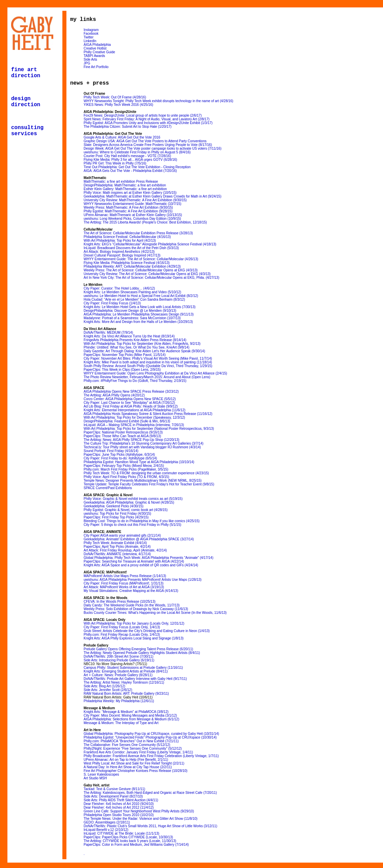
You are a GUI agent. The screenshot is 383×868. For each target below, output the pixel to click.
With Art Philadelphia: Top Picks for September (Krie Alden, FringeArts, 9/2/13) (142, 344)
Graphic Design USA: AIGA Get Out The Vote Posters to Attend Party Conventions (145, 141)
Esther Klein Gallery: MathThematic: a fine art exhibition (125, 189)
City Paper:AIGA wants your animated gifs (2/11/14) (122, 535)
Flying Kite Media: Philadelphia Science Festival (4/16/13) (127, 263)
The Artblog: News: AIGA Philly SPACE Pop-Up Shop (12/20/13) (131, 440)
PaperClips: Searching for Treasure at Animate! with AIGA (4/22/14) (134, 561)
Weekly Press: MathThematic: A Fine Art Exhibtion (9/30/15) (128, 207)
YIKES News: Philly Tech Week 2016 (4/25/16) (118, 105)
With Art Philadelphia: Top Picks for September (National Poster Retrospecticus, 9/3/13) (149, 429)
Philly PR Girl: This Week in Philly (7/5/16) (115, 163)
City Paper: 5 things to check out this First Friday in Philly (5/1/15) (132, 525)
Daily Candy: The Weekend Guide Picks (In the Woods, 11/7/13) (132, 605)
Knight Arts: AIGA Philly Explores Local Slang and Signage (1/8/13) (134, 638)
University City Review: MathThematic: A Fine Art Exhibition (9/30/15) (135, 200)
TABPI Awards (94, 56)
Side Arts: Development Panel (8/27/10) (113, 796)
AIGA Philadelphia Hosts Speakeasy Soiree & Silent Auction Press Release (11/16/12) (148, 414)
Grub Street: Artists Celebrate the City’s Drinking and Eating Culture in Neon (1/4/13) (147, 631)
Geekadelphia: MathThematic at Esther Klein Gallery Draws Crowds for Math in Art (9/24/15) (153, 196)
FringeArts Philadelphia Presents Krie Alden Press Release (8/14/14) (135, 340)
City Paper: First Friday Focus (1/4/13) (112, 303)
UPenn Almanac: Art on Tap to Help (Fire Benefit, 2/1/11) (126, 760)
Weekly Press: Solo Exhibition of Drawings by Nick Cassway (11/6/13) (136, 609)
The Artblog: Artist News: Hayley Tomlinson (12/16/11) (124, 682)
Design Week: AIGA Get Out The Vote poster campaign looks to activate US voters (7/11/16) (153, 148)
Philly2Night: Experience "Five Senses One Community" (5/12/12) (133, 749)
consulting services (27, 131)
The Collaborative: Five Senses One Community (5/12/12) (127, 745)
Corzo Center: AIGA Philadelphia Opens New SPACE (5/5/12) (130, 399)
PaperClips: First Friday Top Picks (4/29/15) (116, 517)
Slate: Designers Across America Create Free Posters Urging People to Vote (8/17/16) (148, 145)
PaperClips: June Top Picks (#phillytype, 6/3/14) (119, 455)
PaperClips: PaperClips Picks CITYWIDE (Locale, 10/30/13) (128, 837)
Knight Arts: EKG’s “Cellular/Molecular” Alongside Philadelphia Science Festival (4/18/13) (150, 244)
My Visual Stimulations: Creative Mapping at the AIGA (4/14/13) (131, 591)
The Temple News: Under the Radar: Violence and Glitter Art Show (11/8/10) (141, 819)
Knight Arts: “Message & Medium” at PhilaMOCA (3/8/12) (126, 712)
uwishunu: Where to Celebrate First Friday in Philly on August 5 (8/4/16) (137, 152)
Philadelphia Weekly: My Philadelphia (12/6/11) (119, 701)
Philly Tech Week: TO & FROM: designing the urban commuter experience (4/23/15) (146, 473)
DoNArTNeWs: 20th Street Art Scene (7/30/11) (119, 656)
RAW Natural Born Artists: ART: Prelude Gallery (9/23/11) (126, 694)
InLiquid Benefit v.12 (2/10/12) (106, 830)
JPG (87, 63)
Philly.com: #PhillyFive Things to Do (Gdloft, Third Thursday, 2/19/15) (135, 381)
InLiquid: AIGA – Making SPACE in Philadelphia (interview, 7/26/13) (134, 425)
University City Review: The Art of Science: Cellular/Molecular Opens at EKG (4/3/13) (147, 274)
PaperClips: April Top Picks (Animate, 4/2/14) (117, 547)
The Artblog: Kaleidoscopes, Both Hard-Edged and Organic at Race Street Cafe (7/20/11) (150, 793)
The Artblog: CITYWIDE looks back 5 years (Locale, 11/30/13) (130, 841)
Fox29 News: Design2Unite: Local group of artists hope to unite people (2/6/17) (143, 115)
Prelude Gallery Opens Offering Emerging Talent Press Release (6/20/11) (138, 649)
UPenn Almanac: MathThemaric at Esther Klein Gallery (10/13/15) (133, 215)
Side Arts (90, 59)
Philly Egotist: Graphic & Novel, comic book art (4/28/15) (126, 510)
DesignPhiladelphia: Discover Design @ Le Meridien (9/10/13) (130, 311)
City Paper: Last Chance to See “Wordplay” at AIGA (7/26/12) (129, 403)
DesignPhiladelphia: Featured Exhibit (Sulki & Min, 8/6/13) (127, 421)
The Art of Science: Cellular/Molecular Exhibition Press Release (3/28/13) (138, 233)
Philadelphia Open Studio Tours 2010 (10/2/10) (119, 815)
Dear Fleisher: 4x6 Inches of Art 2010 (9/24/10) (119, 804)
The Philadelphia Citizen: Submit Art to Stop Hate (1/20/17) (128, 127)
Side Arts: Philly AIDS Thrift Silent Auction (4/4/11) (121, 800)
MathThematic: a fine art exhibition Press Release (121, 182)
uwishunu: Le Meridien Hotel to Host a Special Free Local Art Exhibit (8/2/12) (141, 296)
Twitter (89, 37)
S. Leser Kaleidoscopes (101, 774)
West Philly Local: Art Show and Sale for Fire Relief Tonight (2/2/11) (134, 763)
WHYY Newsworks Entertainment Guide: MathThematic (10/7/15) (132, 204)
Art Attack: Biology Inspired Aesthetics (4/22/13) (119, 252)
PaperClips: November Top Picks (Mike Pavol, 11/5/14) (125, 355)
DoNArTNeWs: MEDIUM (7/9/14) (108, 333)
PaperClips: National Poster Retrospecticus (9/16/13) (123, 432)
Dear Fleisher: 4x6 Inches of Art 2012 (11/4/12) (119, 807)
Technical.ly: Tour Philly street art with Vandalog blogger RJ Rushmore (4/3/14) (142, 447)
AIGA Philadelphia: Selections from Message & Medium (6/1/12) (131, 719)
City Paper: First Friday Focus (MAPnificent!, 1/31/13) (124, 583)
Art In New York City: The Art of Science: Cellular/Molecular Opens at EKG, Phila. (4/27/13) (151, 278)
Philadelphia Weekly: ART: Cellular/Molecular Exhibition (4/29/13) (132, 266)
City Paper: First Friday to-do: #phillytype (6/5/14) (120, 458)
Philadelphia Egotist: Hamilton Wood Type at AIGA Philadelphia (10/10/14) (139, 462)
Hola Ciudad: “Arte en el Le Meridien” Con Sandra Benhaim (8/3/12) (134, 300)
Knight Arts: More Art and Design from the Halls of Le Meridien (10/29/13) (138, 322)
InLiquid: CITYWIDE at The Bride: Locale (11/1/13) (121, 833)
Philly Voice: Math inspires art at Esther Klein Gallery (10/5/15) (130, 193)
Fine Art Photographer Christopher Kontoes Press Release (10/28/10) (136, 771)
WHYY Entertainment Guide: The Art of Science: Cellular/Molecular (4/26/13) (141, 259)
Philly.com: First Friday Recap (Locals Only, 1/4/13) (122, 635)
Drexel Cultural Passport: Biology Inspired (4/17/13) (122, 255)
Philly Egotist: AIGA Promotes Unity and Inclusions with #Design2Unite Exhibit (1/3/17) (148, 123)
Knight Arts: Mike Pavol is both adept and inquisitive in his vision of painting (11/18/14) (148, 362)
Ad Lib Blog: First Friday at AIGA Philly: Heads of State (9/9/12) (131, 406)
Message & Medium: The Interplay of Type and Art (121, 723)
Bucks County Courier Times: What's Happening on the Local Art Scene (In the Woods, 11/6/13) (155, 613)
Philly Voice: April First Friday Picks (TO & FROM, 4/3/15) (126, 477)
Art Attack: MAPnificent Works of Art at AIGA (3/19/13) (124, 587)
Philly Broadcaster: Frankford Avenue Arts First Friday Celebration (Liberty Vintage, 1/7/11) (151, 756)
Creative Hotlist (95, 48)
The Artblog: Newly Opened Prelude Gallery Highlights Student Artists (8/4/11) (142, 653)
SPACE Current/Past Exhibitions (108, 488)
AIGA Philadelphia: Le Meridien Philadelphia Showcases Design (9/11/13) (139, 314)
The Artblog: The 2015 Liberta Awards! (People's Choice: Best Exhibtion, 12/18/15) (145, 222)
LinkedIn (90, 41)
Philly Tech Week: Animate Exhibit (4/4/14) (115, 543)
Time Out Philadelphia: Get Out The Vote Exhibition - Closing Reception (137, 167)
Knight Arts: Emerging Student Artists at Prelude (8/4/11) (126, 671)
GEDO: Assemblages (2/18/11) (107, 822)
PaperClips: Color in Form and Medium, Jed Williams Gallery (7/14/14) (136, 845)
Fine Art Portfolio (96, 67)
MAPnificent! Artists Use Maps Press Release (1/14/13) (125, 576)
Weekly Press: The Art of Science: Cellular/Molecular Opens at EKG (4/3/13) (141, 270)
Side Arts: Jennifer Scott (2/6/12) (108, 690)
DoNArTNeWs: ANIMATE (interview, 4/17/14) (117, 554)
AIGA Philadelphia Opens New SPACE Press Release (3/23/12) (131, 392)
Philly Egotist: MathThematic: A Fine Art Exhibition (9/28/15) (128, 211)
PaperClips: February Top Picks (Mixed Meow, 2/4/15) (124, 466)
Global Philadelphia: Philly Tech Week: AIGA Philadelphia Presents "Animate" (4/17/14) (149, 558)
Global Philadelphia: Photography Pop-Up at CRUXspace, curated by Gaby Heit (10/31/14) (151, 734)
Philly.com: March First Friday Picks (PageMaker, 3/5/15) (126, 469)
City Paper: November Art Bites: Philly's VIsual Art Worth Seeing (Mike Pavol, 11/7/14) (148, 358)
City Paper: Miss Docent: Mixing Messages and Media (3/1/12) (130, 715)
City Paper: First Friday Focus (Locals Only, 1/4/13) (122, 627)
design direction (26, 102)
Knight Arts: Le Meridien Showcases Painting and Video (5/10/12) (132, 292)
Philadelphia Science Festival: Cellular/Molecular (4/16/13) (127, 237)
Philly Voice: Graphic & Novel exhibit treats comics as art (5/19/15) (133, 499)
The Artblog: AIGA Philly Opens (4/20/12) (114, 395)
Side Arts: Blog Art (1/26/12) (104, 686)
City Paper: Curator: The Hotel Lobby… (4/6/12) (119, 288)
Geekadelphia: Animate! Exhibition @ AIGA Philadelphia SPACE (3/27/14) (139, 539)
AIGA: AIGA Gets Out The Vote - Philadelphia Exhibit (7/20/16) (130, 171)
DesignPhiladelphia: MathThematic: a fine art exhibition (125, 185)
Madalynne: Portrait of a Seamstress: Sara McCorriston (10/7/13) (132, 318)
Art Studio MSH (95, 778)
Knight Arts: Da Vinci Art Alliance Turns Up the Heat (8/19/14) (129, 336)
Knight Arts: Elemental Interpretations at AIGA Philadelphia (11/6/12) (135, 410)
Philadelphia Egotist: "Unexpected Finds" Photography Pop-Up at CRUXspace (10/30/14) (150, 737)
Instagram (91, 30)
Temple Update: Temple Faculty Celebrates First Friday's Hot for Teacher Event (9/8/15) (149, 484)
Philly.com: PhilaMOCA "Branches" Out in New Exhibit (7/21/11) (131, 741)
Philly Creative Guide (99, 52)
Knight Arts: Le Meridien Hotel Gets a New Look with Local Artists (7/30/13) (140, 307)
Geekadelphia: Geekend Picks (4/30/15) (113, 506)
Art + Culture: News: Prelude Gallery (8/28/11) (118, 675)
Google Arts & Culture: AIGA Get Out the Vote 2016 (122, 137)
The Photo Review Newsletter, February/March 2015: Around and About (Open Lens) (147, 377)
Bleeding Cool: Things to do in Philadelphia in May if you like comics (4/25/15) (142, 521)
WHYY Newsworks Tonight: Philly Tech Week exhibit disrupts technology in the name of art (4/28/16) (158, 101)
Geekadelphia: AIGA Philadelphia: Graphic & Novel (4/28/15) (129, 502)
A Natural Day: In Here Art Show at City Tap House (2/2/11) (128, 767)
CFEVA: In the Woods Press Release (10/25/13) (120, 602)
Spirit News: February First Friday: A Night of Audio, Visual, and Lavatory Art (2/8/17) (146, 119)
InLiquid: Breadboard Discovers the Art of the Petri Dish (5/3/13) (131, 248)
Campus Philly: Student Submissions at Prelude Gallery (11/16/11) (133, 668)
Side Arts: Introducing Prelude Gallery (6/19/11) (119, 660)
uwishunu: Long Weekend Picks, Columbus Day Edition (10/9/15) (132, 219)
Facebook (91, 34)
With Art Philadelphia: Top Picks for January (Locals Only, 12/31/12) (134, 623)
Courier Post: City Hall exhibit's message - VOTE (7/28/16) (127, 156)
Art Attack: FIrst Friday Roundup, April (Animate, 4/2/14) (125, 550)
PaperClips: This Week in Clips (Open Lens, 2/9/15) (122, 370)
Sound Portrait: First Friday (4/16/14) (111, 451)
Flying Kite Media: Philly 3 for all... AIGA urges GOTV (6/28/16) (130, 160)
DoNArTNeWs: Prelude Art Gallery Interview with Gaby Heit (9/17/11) (135, 679)
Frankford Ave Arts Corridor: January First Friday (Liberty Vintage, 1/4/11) (138, 752)
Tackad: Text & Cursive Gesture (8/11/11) (114, 789)
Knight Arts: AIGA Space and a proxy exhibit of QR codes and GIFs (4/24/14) (141, 565)
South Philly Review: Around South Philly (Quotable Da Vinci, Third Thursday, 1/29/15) (148, 366)
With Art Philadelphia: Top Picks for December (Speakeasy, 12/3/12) (134, 417)
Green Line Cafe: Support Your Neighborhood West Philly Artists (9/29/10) (139, 811)
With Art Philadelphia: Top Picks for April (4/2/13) (120, 241)
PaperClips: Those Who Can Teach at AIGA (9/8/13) (122, 436)
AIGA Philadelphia (97, 45)
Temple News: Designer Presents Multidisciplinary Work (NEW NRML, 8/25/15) (143, 481)
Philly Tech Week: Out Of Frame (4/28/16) (115, 97)
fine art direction (26, 73)
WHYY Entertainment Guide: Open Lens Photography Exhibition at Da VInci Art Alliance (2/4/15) (155, 373)
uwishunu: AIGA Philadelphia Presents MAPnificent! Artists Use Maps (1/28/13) (143, 580)
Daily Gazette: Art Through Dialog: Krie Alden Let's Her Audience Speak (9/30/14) (144, 351)
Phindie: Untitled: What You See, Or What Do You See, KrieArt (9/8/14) (137, 347)
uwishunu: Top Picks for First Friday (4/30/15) (117, 514)
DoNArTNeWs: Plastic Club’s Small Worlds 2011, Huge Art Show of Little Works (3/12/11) (150, 826)
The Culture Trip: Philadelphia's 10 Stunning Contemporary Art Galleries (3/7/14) (143, 443)
